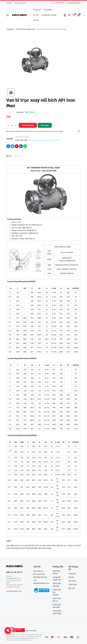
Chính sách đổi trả (57, 600)
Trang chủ (37, 10)
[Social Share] (8, 146)
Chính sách (73, 585)
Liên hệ (36, 20)
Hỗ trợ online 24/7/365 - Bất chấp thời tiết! (44, 140)
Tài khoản (9, 3)
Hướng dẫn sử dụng (49, 15)
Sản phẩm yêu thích (20, 3)
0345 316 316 (60, 3)
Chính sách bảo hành (57, 606)
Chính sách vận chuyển (57, 592)
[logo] (19, 15)
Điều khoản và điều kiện (29, 631)
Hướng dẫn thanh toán (57, 578)
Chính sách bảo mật (57, 585)
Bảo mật (72, 588)
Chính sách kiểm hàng (57, 612)
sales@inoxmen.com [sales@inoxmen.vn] (41, 583)
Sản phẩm (49, 10)
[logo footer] (15, 566)
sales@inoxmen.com (74, 3)
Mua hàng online (56, 572)
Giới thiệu (72, 581)
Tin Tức (36, 15)
